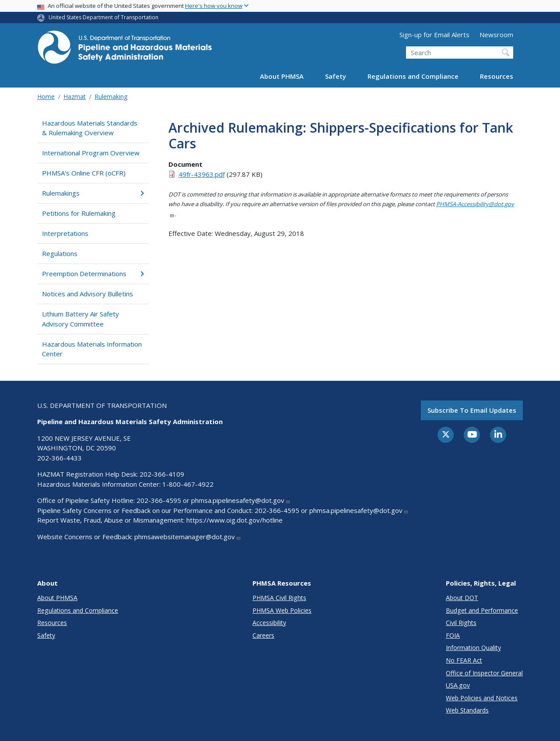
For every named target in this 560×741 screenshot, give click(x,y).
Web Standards (467, 710)
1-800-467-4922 (188, 484)
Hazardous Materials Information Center (92, 349)
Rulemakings (93, 193)
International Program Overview (91, 153)
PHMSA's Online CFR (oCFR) (84, 173)
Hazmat (75, 97)
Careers (263, 635)
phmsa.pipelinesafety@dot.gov (241, 500)
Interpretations (65, 233)
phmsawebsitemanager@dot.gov (188, 537)
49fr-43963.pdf (202, 174)
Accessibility (269, 623)
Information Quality (473, 648)
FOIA (453, 635)
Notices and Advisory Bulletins (87, 294)
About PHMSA (282, 76)
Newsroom (496, 35)
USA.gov (458, 685)
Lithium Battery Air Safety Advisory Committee (80, 319)
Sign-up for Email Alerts (434, 35)
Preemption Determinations (93, 274)
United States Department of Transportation (103, 17)
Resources (497, 76)
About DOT (462, 598)
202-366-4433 (59, 458)
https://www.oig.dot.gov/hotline (234, 520)
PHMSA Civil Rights (279, 598)
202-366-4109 (162, 474)
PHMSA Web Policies (282, 610)
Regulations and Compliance (413, 76)
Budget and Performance (482, 610)
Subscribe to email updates (472, 410)
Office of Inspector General (484, 673)
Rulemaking (111, 97)
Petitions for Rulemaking (79, 213)
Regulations (60, 253)
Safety (336, 76)
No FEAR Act (464, 660)
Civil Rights (461, 623)
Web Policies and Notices (482, 698)
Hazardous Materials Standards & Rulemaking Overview (90, 128)
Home (46, 97)
